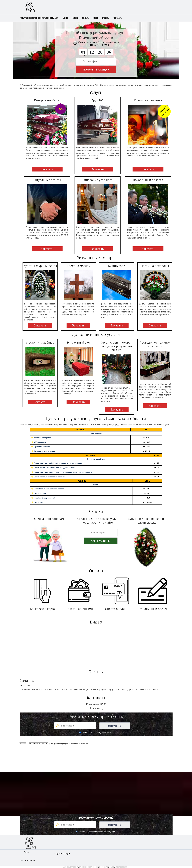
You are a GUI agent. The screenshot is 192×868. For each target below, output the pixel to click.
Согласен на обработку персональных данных (97, 832)
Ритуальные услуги (62, 853)
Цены (65, 18)
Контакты (118, 18)
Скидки (75, 18)
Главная (27, 852)
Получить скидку (96, 70)
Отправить (101, 541)
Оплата (85, 18)
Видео (95, 18)
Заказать (47, 169)
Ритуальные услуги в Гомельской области (39, 18)
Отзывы (106, 18)
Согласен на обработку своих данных (97, 733)
